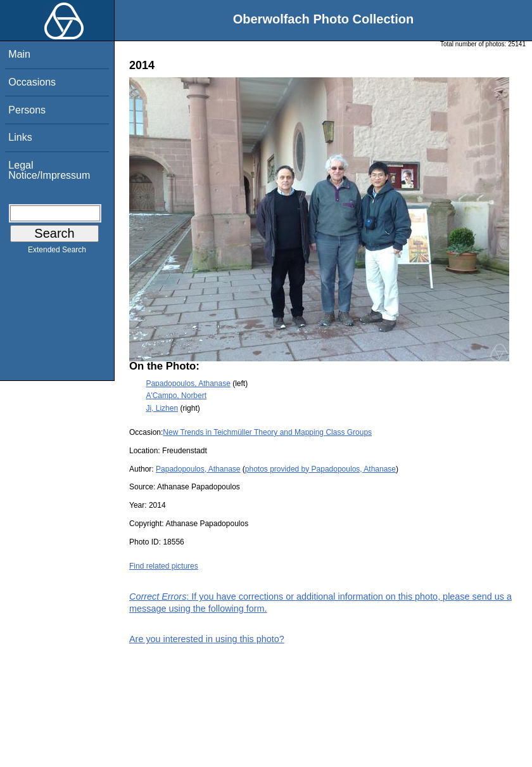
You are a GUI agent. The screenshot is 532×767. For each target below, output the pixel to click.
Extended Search (57, 252)
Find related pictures (164, 566)
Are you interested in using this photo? (207, 639)
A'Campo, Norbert (176, 396)
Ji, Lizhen (162, 408)
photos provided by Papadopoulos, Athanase (320, 469)
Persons (27, 110)
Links (20, 137)
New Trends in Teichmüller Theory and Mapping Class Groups (267, 432)
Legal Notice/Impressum (49, 170)
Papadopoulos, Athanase (188, 383)
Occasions (32, 82)
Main (19, 54)
